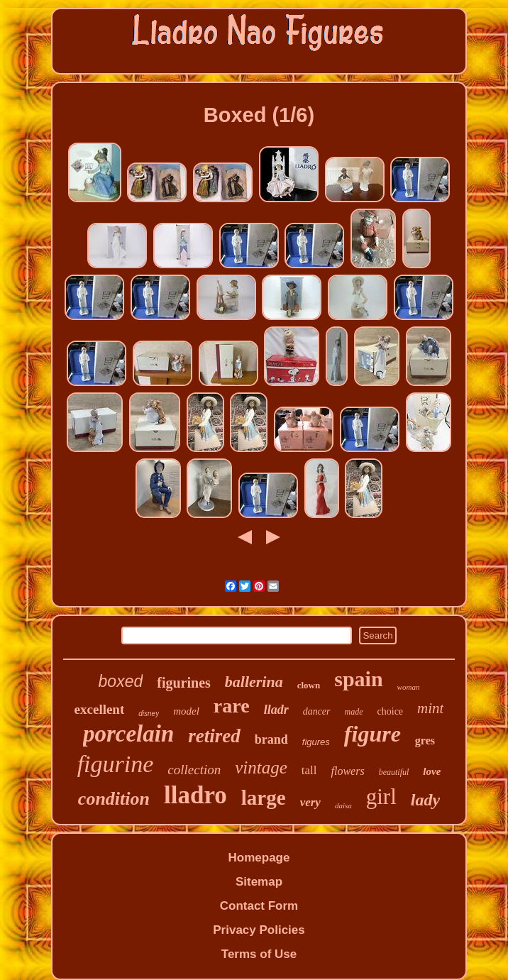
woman (409, 687)
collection (194, 770)
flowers (348, 771)
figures (316, 742)
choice (391, 711)
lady (425, 800)
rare (232, 706)
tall (309, 770)
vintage (261, 767)
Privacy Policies (259, 930)
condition (114, 799)
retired (214, 736)
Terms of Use (259, 954)
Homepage (259, 858)
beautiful (394, 772)
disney (149, 714)
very (310, 802)
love (432, 771)
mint (430, 708)
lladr (276, 710)
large (264, 798)
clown (309, 685)
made (354, 712)
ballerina (254, 682)
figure (372, 734)
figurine (116, 764)
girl (381, 797)
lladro (195, 795)
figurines (184, 683)
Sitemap (259, 882)
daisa (343, 805)
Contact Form (259, 906)
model (186, 711)
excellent (100, 709)
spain (358, 679)
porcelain (128, 734)
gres (425, 740)
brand (271, 739)
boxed (121, 681)
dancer (317, 711)
